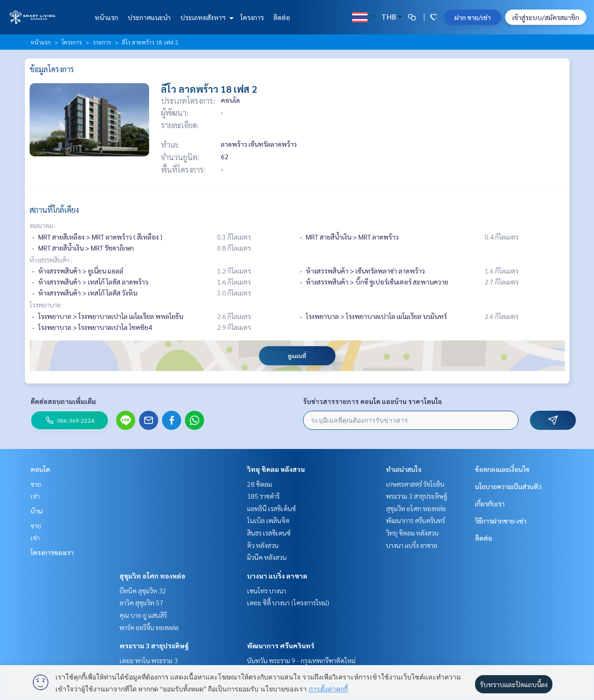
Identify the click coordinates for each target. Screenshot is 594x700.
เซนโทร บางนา (267, 591)
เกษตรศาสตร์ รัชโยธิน (415, 484)
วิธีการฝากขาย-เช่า (501, 521)
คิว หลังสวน (263, 545)
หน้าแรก (106, 17)
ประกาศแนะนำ (149, 17)
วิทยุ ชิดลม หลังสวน (276, 469)
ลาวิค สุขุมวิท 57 (141, 602)
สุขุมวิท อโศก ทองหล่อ (152, 576)
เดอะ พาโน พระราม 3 (149, 660)
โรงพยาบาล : (47, 305)
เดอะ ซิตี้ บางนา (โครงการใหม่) (288, 602)
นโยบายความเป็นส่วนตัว (508, 486)
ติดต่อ (282, 17)
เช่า (35, 496)
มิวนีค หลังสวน (267, 557)
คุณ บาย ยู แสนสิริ (143, 615)
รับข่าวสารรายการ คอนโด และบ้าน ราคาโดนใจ (373, 401)
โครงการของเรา (52, 552)
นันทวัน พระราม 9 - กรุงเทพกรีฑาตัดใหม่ (301, 660)
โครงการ (252, 17)
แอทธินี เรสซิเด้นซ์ (271, 508)
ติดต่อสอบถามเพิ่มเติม (63, 401)
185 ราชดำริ (263, 496)
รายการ (102, 42)
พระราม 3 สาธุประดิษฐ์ (154, 645)
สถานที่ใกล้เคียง (54, 210)
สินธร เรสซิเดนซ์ (269, 533)
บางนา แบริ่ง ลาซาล (277, 576)
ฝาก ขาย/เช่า (473, 17)
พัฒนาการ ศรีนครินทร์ (281, 645)
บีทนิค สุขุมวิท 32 (143, 591)
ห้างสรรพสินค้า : (51, 260)
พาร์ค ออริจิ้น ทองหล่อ (149, 627)
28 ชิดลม (259, 484)
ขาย (36, 484)
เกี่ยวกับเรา (490, 503)
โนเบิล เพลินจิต (268, 520)
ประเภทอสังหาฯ (206, 17)
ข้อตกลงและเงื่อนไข (502, 469)
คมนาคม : (43, 225)
